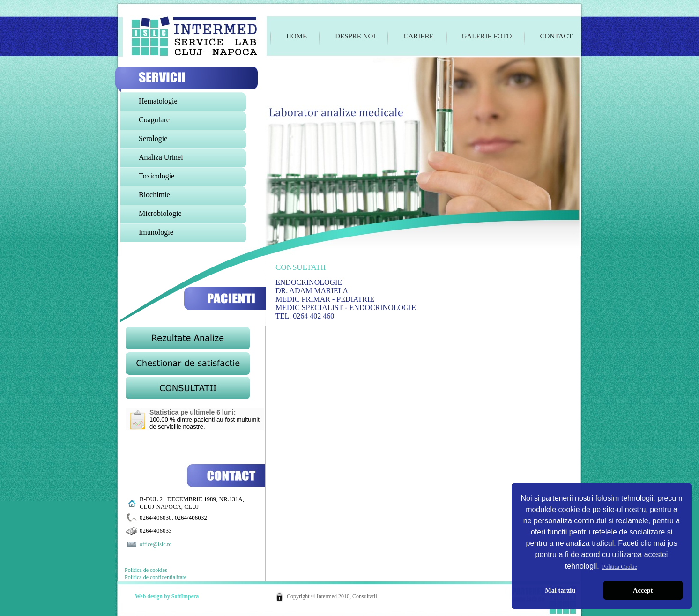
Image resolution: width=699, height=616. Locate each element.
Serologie (153, 138)
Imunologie (156, 232)
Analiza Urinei (161, 157)
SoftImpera (185, 596)
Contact (556, 36)
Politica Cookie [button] (620, 567)
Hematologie (158, 101)
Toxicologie (156, 176)
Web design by (153, 596)
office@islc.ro (156, 544)
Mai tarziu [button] (560, 590)
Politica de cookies (146, 570)
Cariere (418, 36)
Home (297, 36)
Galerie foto (487, 36)
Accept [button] (643, 590)
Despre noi (355, 36)
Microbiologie (160, 213)
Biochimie (154, 195)
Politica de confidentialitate (156, 577)
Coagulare (154, 120)
